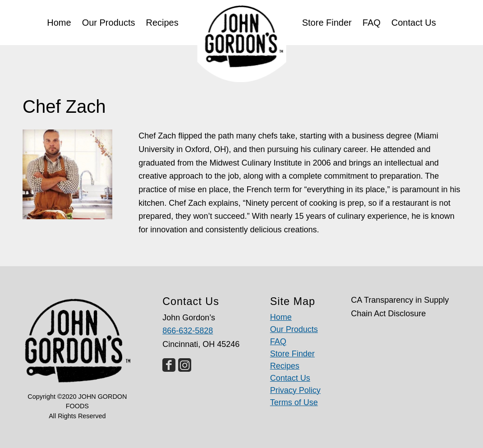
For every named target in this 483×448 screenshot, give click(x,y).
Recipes (285, 366)
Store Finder (292, 354)
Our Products (294, 329)
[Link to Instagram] (185, 365)
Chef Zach (64, 106)
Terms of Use (294, 402)
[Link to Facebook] (169, 365)
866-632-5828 (188, 331)
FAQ (278, 342)
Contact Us (290, 378)
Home (281, 317)
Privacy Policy (295, 390)
